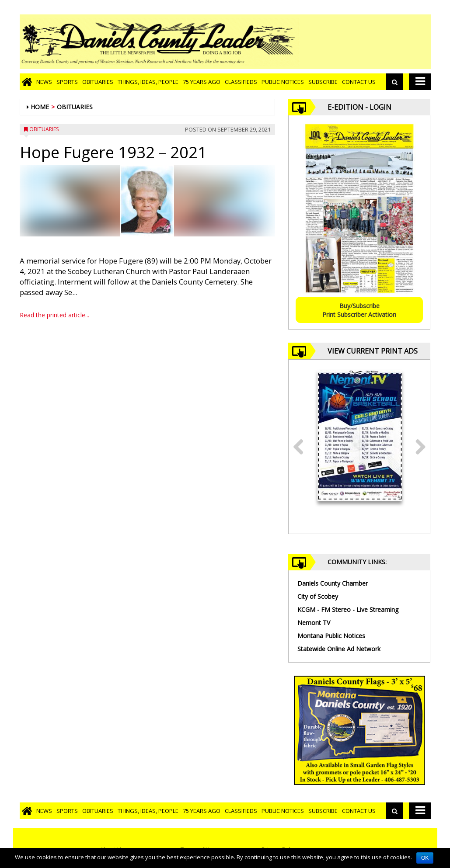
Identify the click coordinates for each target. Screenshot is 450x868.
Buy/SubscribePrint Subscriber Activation (359, 310)
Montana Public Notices (331, 636)
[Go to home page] (27, 82)
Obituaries (98, 82)
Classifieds (241, 82)
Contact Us (359, 82)
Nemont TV (314, 623)
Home (40, 107)
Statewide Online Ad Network (339, 649)
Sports (67, 82)
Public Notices (283, 82)
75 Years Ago (202, 82)
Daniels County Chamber (333, 583)
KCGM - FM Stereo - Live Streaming (348, 609)
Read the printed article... (54, 315)
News (44, 82)
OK (425, 858)
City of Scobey (318, 596)
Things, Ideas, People (148, 82)
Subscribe (323, 82)
